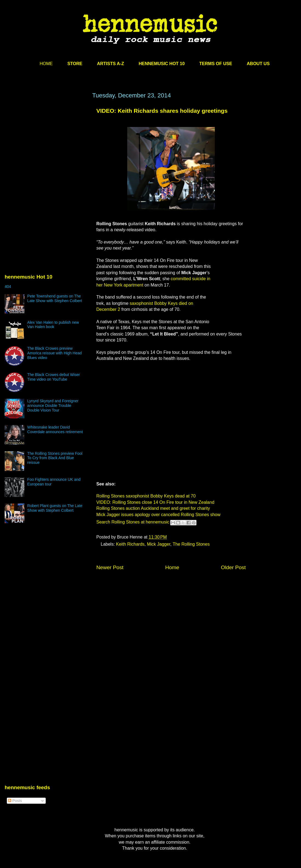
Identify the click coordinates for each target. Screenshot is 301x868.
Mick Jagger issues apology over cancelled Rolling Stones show (158, 515)
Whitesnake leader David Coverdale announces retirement (55, 429)
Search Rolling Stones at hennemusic (133, 522)
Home (172, 567)
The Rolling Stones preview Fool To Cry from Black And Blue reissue (55, 458)
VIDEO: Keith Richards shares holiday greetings (162, 111)
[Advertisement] (46, 144)
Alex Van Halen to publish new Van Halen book (53, 325)
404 (8, 287)
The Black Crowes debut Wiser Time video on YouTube (54, 377)
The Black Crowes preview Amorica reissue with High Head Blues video (55, 353)
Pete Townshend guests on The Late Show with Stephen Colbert (55, 298)
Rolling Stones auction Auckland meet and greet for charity (153, 508)
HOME (46, 64)
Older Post (233, 567)
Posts (15, 801)
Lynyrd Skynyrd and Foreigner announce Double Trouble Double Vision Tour (53, 406)
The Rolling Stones (191, 544)
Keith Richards (130, 544)
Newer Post (110, 567)
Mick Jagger (159, 544)
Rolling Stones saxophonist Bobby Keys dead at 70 (146, 496)
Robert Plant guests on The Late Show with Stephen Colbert (55, 508)
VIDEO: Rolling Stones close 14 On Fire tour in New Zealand (155, 502)
